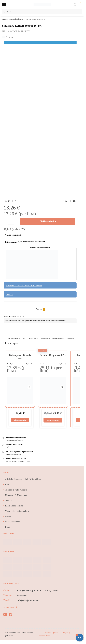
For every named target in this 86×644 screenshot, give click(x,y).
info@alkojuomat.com (28, 601)
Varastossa (70, 338)
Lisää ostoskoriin (48, 221)
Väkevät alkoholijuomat (16, 19)
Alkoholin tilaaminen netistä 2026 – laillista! (23, 479)
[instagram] (5, 615)
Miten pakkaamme (13, 522)
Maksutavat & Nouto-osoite (16, 495)
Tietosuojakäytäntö (51, 633)
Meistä (8, 516)
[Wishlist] (14, 235)
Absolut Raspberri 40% (53, 355)
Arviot (39, 309)
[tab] (40, 306)
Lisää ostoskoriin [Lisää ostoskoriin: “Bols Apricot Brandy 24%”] (20, 420)
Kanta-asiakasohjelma (14, 506)
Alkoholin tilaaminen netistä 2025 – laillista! (24, 285)
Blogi (7, 527)
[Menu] (6, 4)
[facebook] (10, 615)
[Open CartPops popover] (80, 638)
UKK (7, 485)
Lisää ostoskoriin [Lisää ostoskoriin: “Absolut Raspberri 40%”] (53, 420)
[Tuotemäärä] (11, 221)
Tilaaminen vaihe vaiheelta (16, 490)
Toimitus (10, 294)
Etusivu (4, 19)
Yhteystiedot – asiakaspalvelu (17, 511)
